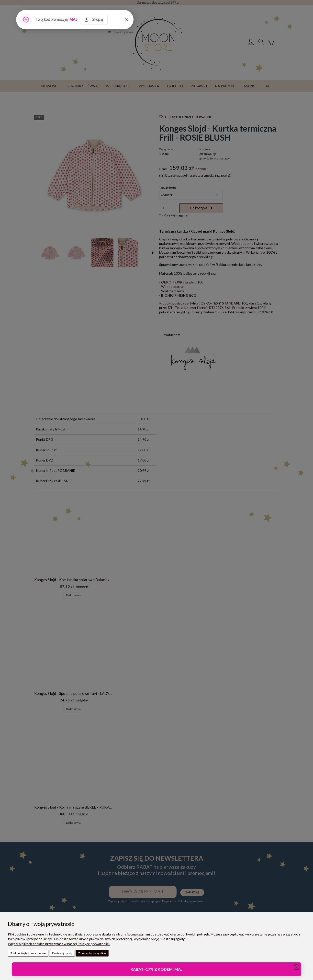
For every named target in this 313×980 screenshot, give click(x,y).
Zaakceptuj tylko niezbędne (28, 953)
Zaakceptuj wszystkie (92, 953)
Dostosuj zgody (62, 953)
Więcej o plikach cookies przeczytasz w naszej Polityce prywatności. (59, 944)
